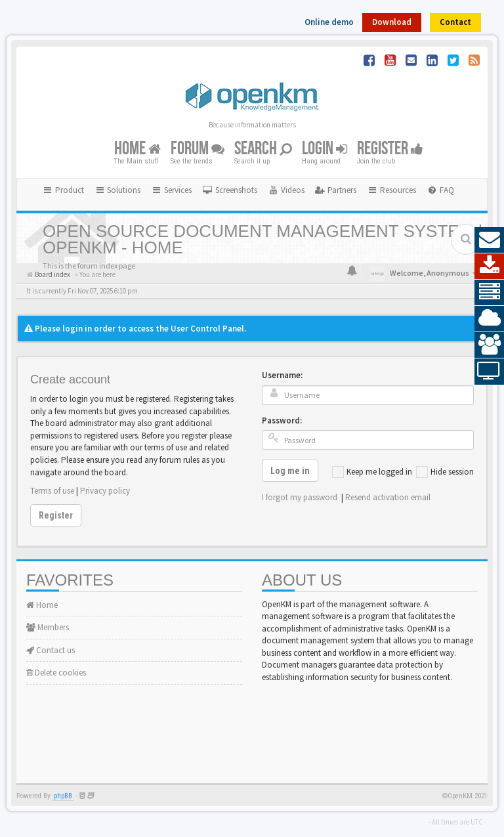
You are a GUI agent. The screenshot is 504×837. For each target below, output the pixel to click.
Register (390, 149)
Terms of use (52, 491)
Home (137, 149)
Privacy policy (105, 491)
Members (48, 627)
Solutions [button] (118, 190)
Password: (282, 420)
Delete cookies (56, 673)
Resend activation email (388, 497)
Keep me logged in (372, 472)
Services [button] (171, 190)
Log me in (290, 471)
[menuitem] (230, 190)
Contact (455, 22)
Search (263, 149)
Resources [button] (391, 190)
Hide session (445, 472)
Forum (198, 149)
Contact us (51, 650)
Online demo (329, 22)
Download (392, 22)
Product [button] (63, 190)
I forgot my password (300, 497)
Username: (282, 375)
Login (325, 149)
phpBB (63, 796)
